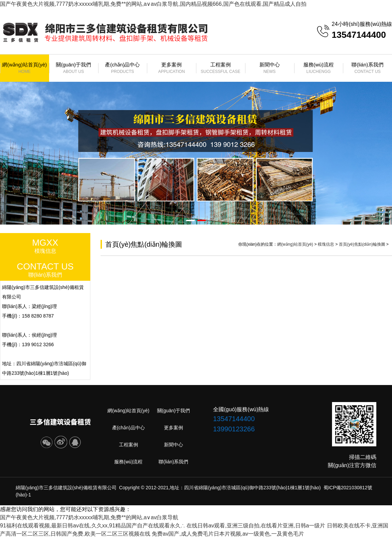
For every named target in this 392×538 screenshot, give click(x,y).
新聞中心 (270, 68)
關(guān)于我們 (74, 68)
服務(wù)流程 (319, 68)
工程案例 (221, 68)
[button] (190, 220)
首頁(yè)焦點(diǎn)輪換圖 (362, 244)
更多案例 (171, 68)
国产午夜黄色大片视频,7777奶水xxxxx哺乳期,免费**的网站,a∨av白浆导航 (89, 517)
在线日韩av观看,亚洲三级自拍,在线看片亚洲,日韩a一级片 (256, 526)
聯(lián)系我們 (367, 68)
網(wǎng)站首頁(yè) (25, 68)
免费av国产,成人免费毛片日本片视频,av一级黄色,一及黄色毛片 (228, 534)
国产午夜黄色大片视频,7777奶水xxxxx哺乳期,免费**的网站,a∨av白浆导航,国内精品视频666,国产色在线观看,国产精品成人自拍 (153, 4)
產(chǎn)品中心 (123, 68)
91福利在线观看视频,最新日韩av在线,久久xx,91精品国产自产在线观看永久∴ (93, 526)
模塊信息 (326, 244)
